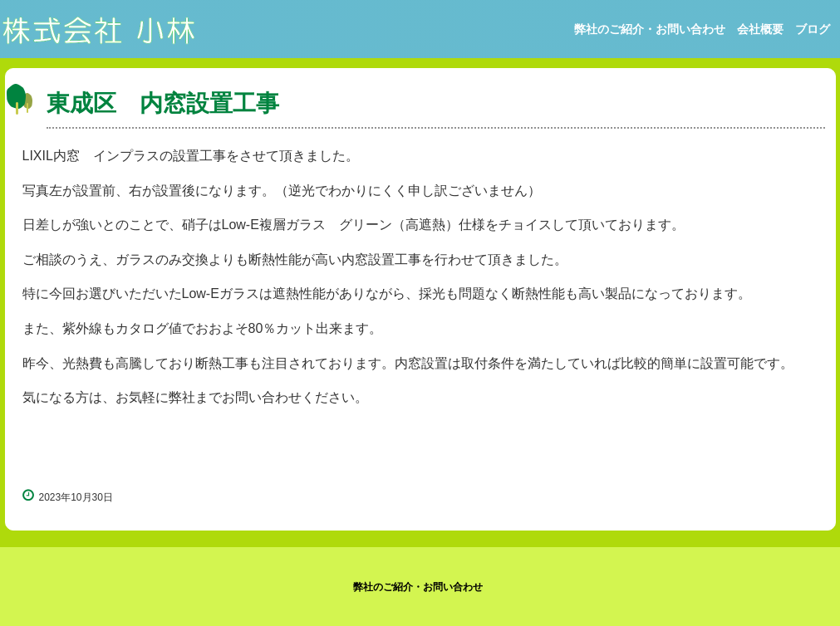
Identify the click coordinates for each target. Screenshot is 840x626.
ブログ (813, 29)
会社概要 (760, 29)
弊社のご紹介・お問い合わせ (650, 29)
